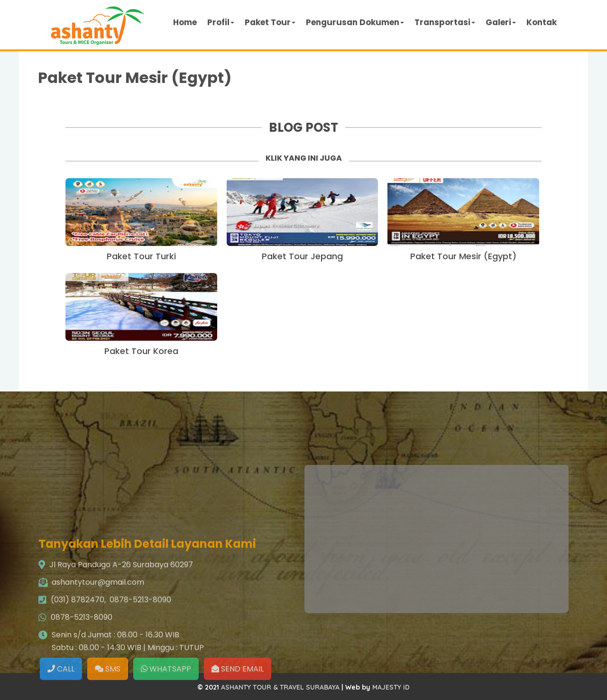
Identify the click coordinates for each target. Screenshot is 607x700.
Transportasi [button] (445, 22)
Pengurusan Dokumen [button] (355, 22)
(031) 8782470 (78, 643)
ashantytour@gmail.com (98, 626)
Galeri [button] (501, 22)
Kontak (542, 22)
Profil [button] (221, 22)
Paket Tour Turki (141, 256)
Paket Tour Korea (141, 351)
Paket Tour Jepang (302, 256)
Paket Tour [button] (270, 22)
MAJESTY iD (391, 687)
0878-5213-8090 (140, 643)
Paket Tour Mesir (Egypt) (135, 77)
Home (185, 22)
